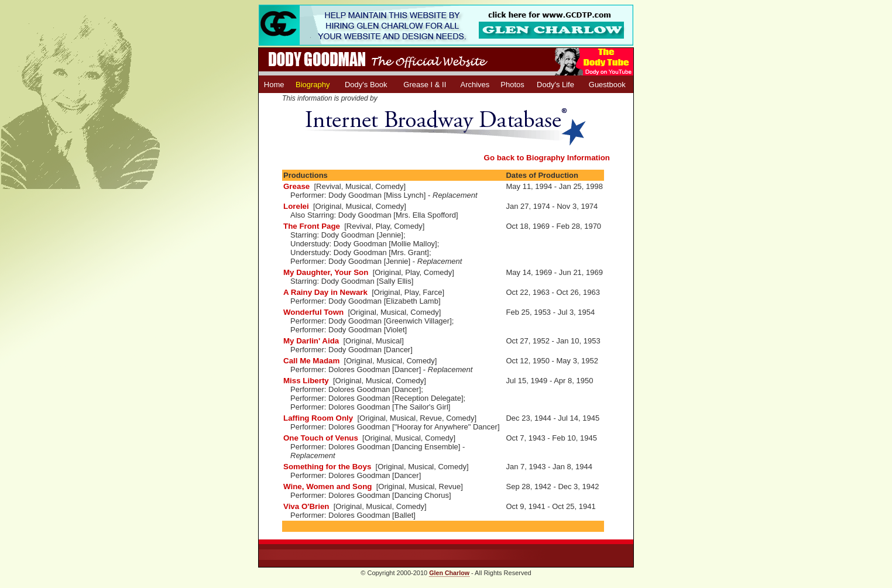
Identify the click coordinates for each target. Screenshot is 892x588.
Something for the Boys (327, 467)
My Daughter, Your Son (326, 272)
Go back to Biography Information (547, 158)
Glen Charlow (449, 573)
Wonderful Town (313, 312)
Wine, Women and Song (327, 486)
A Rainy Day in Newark (325, 292)
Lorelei (296, 206)
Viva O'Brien (306, 506)
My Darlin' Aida (311, 341)
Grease (296, 186)
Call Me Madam (311, 361)
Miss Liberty (306, 381)
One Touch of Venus (321, 438)
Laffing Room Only (318, 418)
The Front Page (312, 226)
